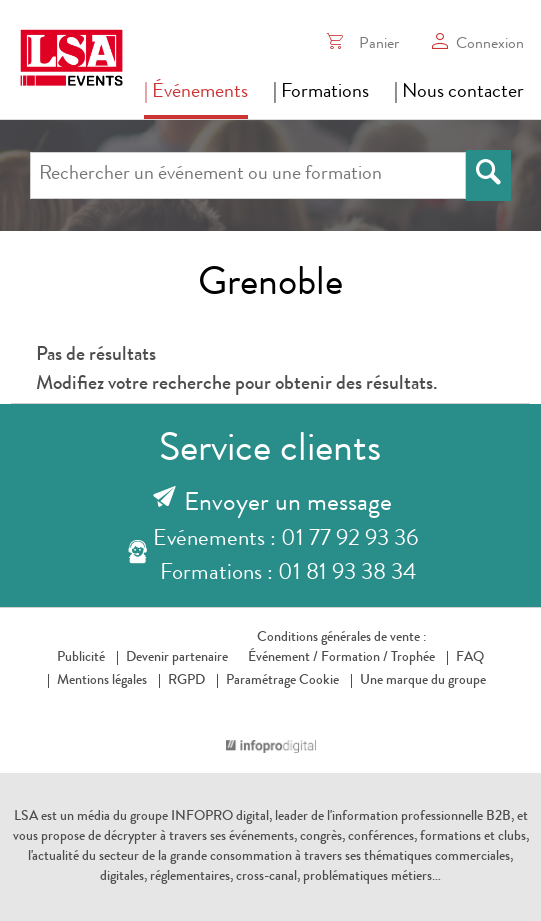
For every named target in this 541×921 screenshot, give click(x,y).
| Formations (321, 93)
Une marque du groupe (418, 681)
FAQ (470, 658)
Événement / (283, 658)
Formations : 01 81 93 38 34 (288, 574)
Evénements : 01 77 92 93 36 (285, 540)
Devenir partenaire (177, 658)
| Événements (196, 93)
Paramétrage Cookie (282, 681)
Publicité (81, 658)
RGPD (186, 681)
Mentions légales (102, 681)
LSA (26, 817)
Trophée (413, 658)
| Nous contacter (459, 93)
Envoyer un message (288, 505)
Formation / (354, 658)
